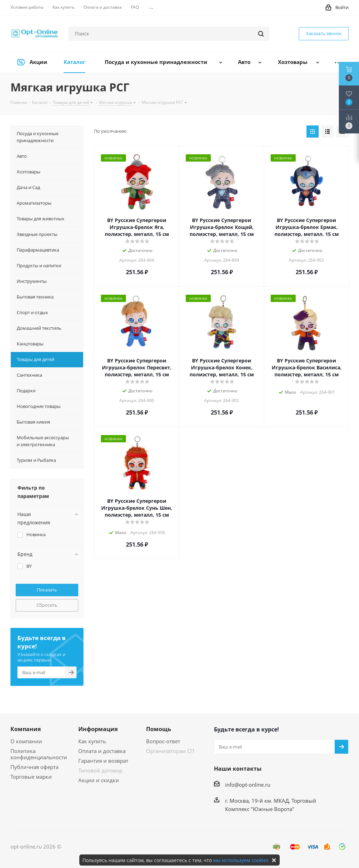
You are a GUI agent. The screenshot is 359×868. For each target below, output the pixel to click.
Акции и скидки (99, 780)
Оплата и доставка (102, 751)
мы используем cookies (241, 860)
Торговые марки (31, 777)
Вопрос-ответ (163, 741)
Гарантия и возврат (103, 761)
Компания (26, 729)
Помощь (159, 729)
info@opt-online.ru (248, 785)
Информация (98, 729)
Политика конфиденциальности (39, 754)
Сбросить (47, 605)
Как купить (92, 741)
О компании (26, 741)
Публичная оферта (34, 767)
